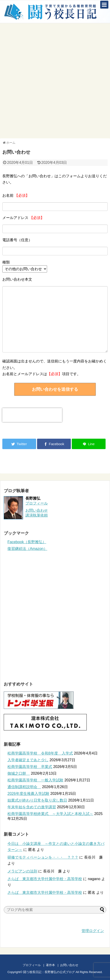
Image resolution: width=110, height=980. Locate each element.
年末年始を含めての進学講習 (32, 807)
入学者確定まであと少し (28, 760)
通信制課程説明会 (24, 787)
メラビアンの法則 (22, 871)
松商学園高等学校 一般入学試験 (35, 780)
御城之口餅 (19, 773)
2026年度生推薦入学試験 (28, 794)
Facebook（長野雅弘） (27, 542)
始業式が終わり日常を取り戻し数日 (37, 800)
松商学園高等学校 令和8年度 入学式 (40, 753)
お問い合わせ (74, 965)
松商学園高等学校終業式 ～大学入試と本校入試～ (50, 814)
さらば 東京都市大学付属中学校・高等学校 (45, 879)
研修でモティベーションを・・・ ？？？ (43, 857)
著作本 (50, 965)
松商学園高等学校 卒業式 (30, 767)
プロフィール (37, 503)
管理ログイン (93, 931)
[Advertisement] (55, 80)
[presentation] (32, 415)
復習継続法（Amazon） (27, 549)
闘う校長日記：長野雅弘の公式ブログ (49, 972)
